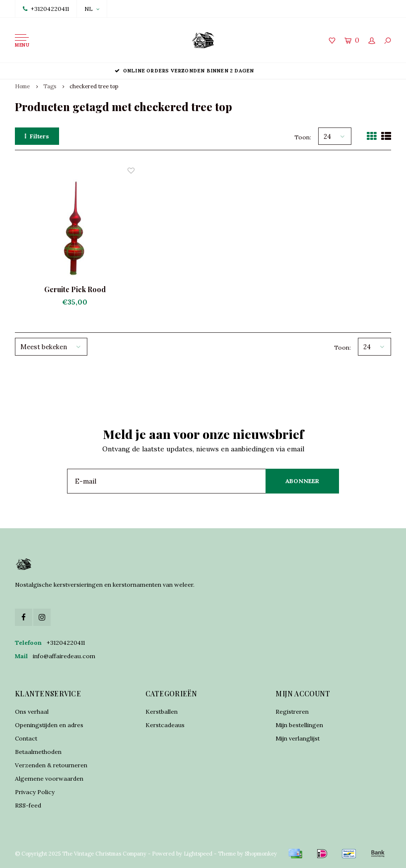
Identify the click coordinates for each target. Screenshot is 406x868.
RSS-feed (28, 805)
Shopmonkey (261, 854)
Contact (26, 738)
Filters (37, 136)
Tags (50, 86)
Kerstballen (162, 712)
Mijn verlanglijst (298, 738)
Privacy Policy (35, 792)
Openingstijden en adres (49, 725)
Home (22, 86)
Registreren (292, 712)
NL (92, 9)
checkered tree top (94, 86)
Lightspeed (198, 854)
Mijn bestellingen (299, 725)
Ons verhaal (32, 712)
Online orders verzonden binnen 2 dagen (203, 71)
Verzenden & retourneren (51, 765)
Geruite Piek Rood (75, 289)
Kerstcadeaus (165, 725)
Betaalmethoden (38, 752)
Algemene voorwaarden (49, 778)
